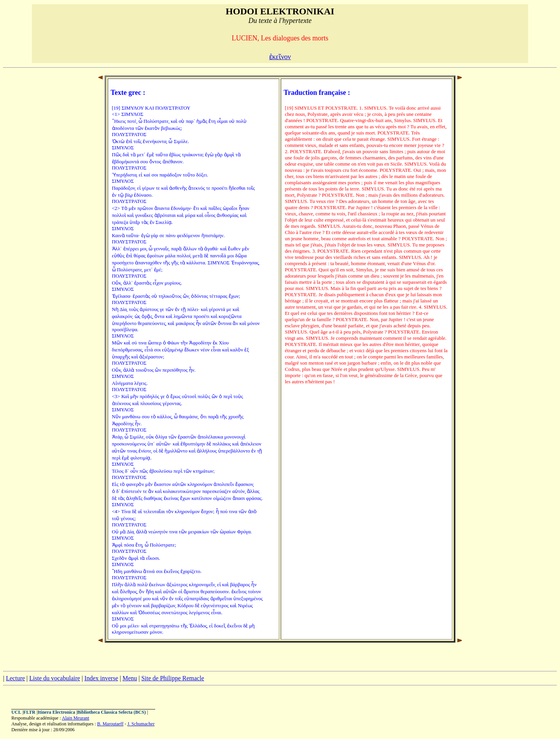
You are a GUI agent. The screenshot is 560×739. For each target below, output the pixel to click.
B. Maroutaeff (110, 724)
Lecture (15, 678)
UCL (16, 712)
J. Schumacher (141, 724)
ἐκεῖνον (280, 57)
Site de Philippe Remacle (172, 678)
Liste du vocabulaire (55, 678)
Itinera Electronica (56, 712)
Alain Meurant (75, 718)
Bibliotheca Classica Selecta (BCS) (112, 712)
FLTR (29, 712)
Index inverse (101, 678)
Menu (130, 678)
